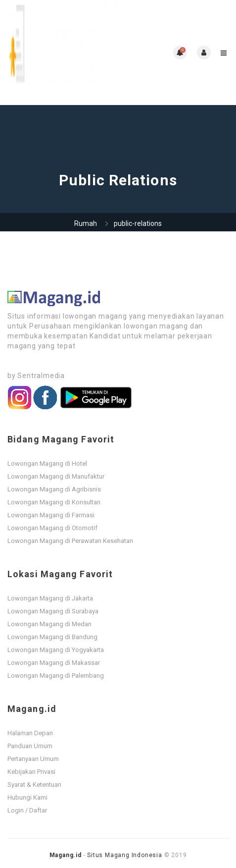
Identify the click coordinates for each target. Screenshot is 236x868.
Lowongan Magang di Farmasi (51, 515)
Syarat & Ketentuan (34, 785)
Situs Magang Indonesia (125, 855)
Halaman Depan (30, 733)
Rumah (86, 223)
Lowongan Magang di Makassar (54, 663)
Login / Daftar (27, 810)
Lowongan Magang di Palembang (56, 676)
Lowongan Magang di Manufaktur (56, 476)
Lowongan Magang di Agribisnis (54, 489)
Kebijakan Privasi (31, 772)
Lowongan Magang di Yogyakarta (56, 650)
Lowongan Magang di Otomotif (52, 528)
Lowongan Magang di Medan (49, 624)
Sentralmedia (41, 376)
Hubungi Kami (27, 797)
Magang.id (66, 855)
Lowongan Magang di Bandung (52, 637)
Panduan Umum (30, 746)
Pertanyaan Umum (33, 759)
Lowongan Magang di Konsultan (54, 502)
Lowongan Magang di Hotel (47, 463)
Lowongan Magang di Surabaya (53, 611)
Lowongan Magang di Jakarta (50, 598)
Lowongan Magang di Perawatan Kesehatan (70, 541)
